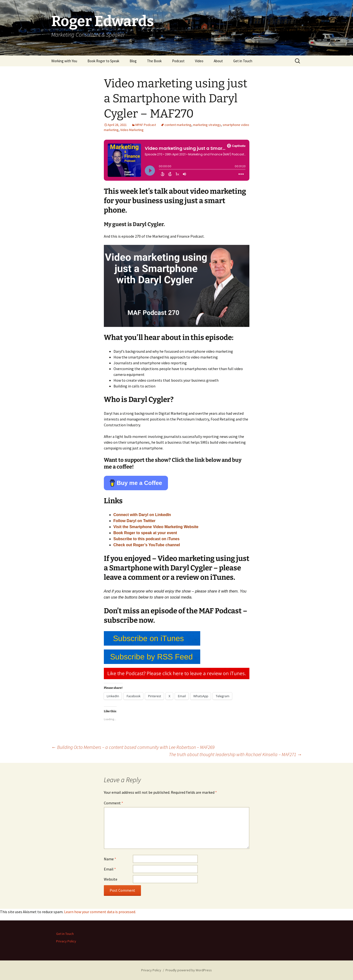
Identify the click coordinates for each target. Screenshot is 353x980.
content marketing (178, 125)
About (218, 61)
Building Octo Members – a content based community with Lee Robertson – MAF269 (133, 747)
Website (111, 879)
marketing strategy (207, 125)
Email (110, 869)
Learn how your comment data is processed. (100, 912)
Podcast (178, 61)
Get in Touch (243, 61)
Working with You (64, 61)
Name (110, 859)
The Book (154, 61)
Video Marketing (132, 130)
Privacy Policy (66, 941)
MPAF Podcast (146, 125)
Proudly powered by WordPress (189, 970)
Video (199, 61)
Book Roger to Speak (103, 61)
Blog (133, 61)
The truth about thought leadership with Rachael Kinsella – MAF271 (235, 754)
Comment (113, 803)
